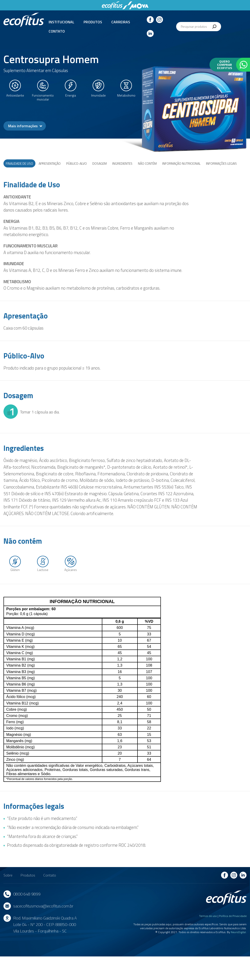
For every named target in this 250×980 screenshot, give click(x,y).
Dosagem (100, 163)
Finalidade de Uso (19, 163)
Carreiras (121, 22)
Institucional (61, 22)
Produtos (93, 22)
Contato (57, 31)
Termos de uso (208, 916)
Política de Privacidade (233, 916)
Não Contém (147, 163)
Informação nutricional (181, 163)
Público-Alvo (77, 163)
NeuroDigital (238, 932)
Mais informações (23, 126)
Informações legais (221, 163)
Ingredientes (122, 163)
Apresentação (50, 163)
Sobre (8, 875)
